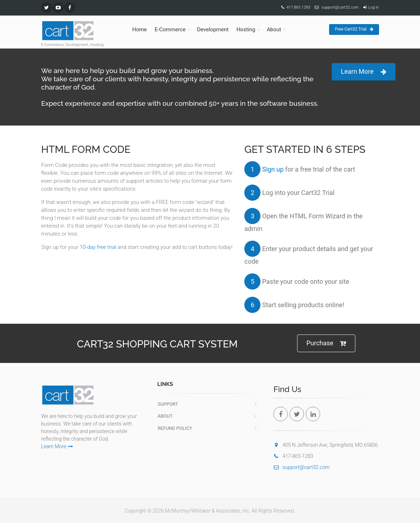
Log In (374, 7)
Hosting (246, 29)
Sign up (273, 169)
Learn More (364, 72)
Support (168, 404)
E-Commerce (170, 29)
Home (139, 29)
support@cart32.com (340, 7)
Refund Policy (175, 428)
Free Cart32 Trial (354, 29)
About (274, 29)
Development (213, 29)
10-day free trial (98, 247)
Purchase (326, 343)
